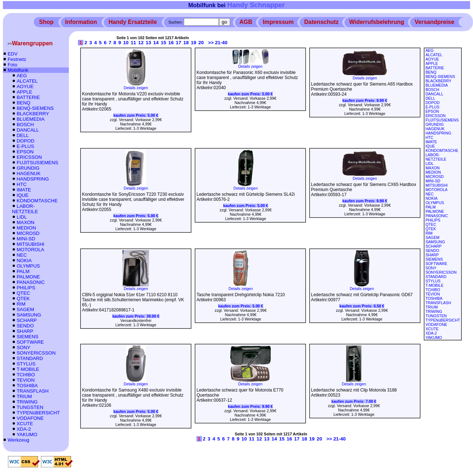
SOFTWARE (30, 342)
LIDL (22, 217)
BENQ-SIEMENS (35, 108)
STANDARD (30, 358)
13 (148, 43)
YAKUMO (27, 434)
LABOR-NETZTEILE (25, 209)
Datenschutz (321, 22)
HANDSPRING (33, 179)
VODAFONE (30, 418)
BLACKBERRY (33, 114)
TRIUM (24, 396)
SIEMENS (28, 337)
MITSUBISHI (30, 244)
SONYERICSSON (36, 353)
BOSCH (25, 125)
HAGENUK (29, 173)
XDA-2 (24, 429)
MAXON (26, 222)
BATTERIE (28, 97)
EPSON (25, 152)
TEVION (26, 380)
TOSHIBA (27, 386)
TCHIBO (26, 375)
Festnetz (17, 59)
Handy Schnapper (256, 5)
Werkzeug (18, 440)
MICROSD (28, 233)
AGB (246, 22)
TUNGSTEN (30, 407)
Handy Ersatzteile (132, 22)
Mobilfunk (18, 70)
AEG (22, 76)
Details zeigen (136, 86)
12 (141, 43)
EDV (13, 54)
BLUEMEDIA (31, 119)
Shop (46, 22)
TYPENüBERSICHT (38, 413)
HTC (22, 184)
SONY (24, 347)
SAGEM (25, 309)
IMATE (24, 190)
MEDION (26, 228)
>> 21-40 (218, 43)
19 (194, 43)
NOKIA (24, 260)
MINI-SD (26, 239)
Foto (13, 65)
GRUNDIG (28, 168)
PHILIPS (26, 288)
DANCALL (28, 130)
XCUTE (25, 424)
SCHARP (27, 320)
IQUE (23, 195)
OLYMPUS (28, 266)
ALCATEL (27, 81)
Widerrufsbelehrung (377, 22)
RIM (21, 304)
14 (156, 43)
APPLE (24, 92)
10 (126, 43)
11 (134, 43)
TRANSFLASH (33, 391)
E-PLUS (25, 146)
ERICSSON (29, 157)
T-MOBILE (28, 369)
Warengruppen (32, 43)
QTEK (23, 299)
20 (201, 43)
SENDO (25, 326)
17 (179, 43)
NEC (22, 255)
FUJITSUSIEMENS (38, 163)
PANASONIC (31, 282)
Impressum (278, 22)
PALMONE (28, 277)
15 (164, 43)
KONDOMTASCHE (37, 201)
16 (171, 43)
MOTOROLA (30, 250)
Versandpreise (434, 22)
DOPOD (26, 141)
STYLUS (26, 364)
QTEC (23, 293)
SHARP (25, 331)
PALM (23, 271)
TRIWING (27, 402)
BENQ (24, 103)
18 (186, 43)
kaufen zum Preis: (136, 115)
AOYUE (25, 86)
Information (81, 22)
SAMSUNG (29, 315)
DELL (23, 135)
